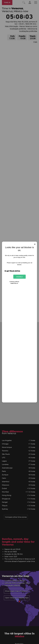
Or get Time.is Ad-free (12, 271)
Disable (19, 277)
